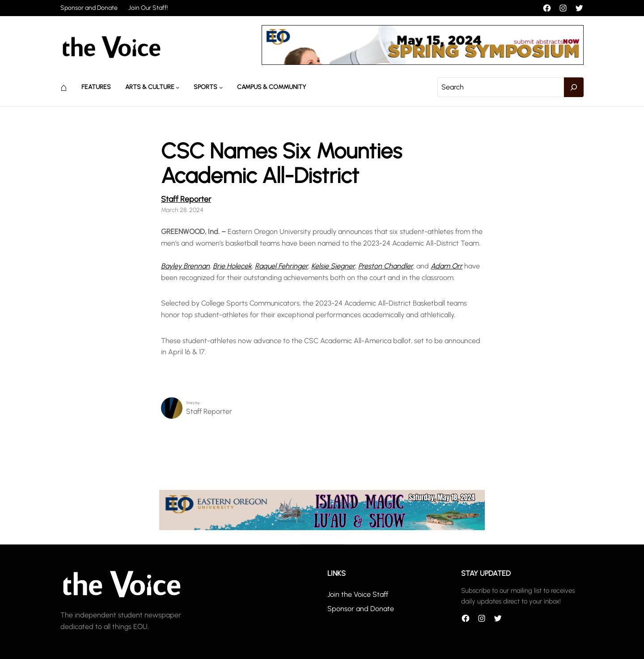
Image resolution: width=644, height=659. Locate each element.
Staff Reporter (186, 199)
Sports (205, 87)
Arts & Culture (150, 87)
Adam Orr (447, 266)
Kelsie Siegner (333, 266)
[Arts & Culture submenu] (178, 87)
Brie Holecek (232, 266)
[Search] (574, 87)
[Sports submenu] (221, 87)
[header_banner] (423, 62)
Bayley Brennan (185, 266)
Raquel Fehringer (282, 266)
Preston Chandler (386, 266)
